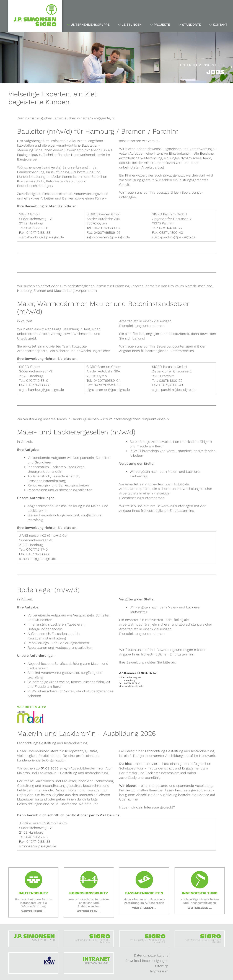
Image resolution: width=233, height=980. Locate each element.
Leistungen (132, 25)
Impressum (159, 971)
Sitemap (162, 966)
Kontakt (220, 25)
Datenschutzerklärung (151, 955)
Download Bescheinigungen (147, 961)
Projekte (162, 25)
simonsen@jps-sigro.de (131, 686)
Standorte (191, 25)
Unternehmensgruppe (90, 25)
